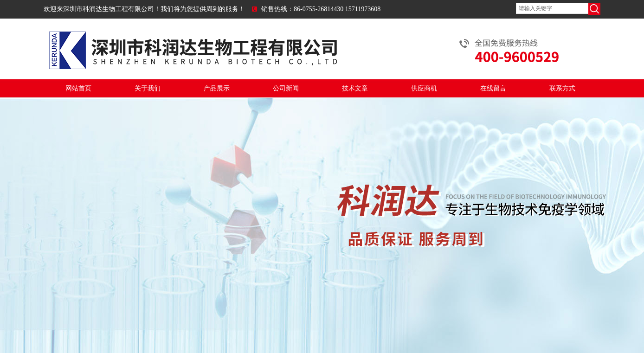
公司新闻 (286, 88)
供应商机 (424, 88)
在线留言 (493, 88)
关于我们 (148, 88)
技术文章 (355, 88)
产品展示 (217, 88)
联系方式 (562, 88)
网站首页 (78, 88)
